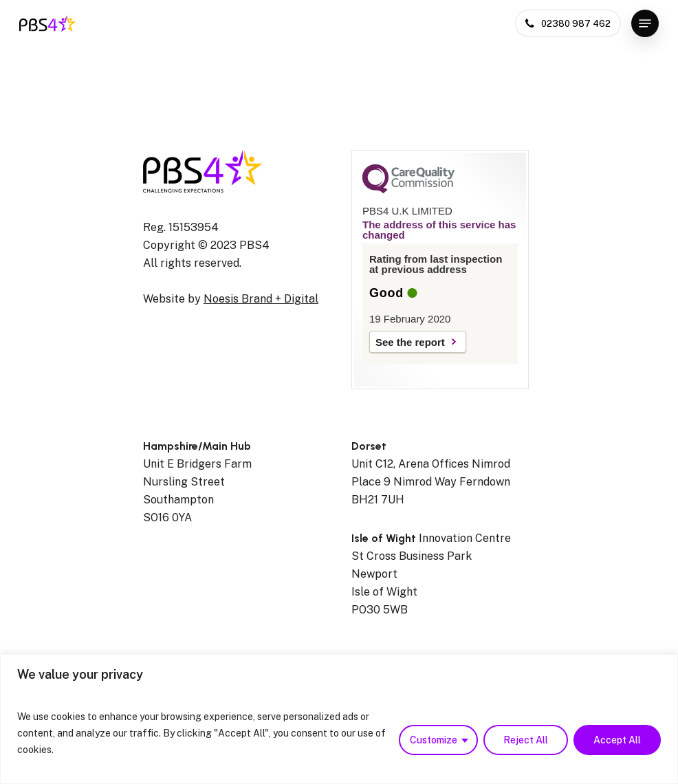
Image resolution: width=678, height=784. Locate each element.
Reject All (526, 740)
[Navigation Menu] (645, 23)
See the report (410, 342)
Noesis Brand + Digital (261, 299)
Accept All (617, 740)
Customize (434, 740)
